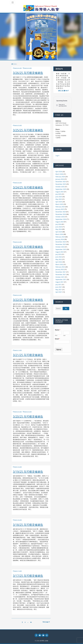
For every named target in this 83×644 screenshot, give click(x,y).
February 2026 (60, 177)
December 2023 (61, 242)
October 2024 (60, 217)
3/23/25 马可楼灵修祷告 (28, 247)
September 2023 (61, 249)
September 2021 (61, 279)
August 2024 (60, 222)
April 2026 (59, 172)
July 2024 (58, 224)
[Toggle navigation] (13, 2)
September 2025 (61, 189)
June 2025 (59, 197)
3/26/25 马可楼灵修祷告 (28, 73)
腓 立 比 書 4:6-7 (64, 91)
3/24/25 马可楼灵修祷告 (28, 187)
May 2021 (59, 290)
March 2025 (59, 204)
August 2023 (60, 252)
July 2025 (58, 194)
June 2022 (59, 257)
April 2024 (59, 232)
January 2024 (60, 239)
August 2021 (60, 282)
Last (64, 335)
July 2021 (58, 285)
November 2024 (61, 214)
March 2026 (59, 174)
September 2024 (61, 219)
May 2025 (59, 199)
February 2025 (60, 207)
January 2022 (60, 269)
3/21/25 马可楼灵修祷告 (28, 355)
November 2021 (61, 275)
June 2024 (59, 227)
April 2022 (59, 262)
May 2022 (59, 259)
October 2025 (60, 187)
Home (15, 64)
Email (57, 339)
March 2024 (59, 234)
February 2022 (60, 267)
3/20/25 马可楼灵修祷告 (28, 416)
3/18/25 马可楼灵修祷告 (28, 525)
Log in (57, 156)
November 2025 (61, 184)
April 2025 (59, 202)
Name (58, 330)
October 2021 (60, 277)
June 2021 (59, 287)
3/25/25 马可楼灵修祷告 (28, 130)
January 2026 (60, 179)
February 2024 (60, 237)
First (56, 335)
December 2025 (61, 182)
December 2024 (61, 212)
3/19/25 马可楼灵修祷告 (28, 472)
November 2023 (61, 244)
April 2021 (59, 292)
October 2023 (60, 247)
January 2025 (60, 209)
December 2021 (61, 272)
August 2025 (60, 192)
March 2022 (59, 264)
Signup (59, 349)
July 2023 (58, 254)
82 (31, 622)
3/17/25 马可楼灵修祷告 (28, 576)
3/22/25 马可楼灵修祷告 (28, 300)
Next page (46, 622)
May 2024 (59, 229)
